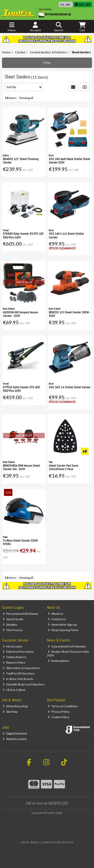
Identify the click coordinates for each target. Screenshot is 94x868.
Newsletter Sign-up (62, 625)
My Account (12, 646)
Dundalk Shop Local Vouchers (24, 684)
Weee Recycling (15, 706)
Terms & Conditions (63, 706)
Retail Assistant (15, 739)
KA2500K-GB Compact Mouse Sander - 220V (20, 314)
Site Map (10, 712)
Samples (10, 625)
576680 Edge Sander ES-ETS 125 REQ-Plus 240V (23, 235)
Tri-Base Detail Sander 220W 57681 (20, 542)
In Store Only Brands (18, 679)
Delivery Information (18, 652)
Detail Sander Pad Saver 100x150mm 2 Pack (64, 467)
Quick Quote (13, 619)
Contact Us (57, 619)
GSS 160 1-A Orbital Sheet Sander (70, 387)
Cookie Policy (59, 717)
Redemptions (59, 661)
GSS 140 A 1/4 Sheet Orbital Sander (66, 235)
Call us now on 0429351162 (47, 803)
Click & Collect (14, 690)
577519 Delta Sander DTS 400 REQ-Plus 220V (21, 389)
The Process (13, 630)
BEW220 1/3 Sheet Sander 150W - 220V (70, 314)
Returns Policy (14, 662)
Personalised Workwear (21, 614)
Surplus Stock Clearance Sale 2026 (68, 653)
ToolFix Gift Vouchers (19, 673)
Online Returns (15, 657)
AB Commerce (65, 842)
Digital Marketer (15, 733)
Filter (47, 63)
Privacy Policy (59, 712)
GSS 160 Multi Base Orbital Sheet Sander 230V (69, 161)
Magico (35, 842)
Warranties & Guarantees (21, 668)
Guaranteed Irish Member (67, 646)
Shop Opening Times (63, 630)
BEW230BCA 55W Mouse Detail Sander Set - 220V (21, 467)
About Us (56, 614)
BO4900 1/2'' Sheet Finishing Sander (21, 161)
